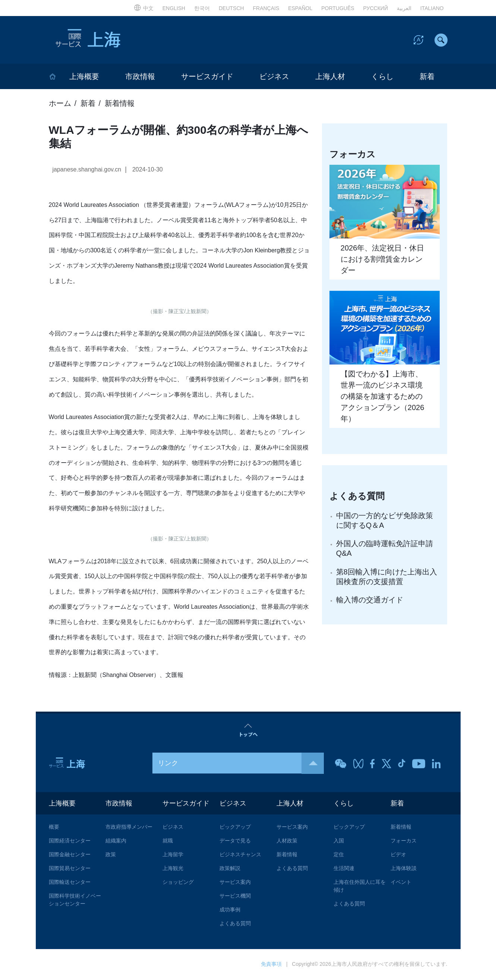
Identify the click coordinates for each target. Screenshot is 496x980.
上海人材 (330, 77)
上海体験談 (404, 869)
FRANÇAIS (266, 8)
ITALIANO (432, 8)
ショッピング (178, 883)
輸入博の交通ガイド (370, 601)
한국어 (202, 8)
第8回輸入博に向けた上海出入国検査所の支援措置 (387, 578)
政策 (111, 855)
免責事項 (271, 965)
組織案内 (116, 841)
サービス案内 (235, 883)
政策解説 (230, 869)
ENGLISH (174, 8)
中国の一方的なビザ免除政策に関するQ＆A (385, 521)
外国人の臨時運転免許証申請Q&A (385, 549)
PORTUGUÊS (338, 8)
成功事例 (230, 910)
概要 (54, 828)
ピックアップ (235, 828)
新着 (427, 77)
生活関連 (344, 869)
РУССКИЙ (376, 8)
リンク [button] (241, 764)
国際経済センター (70, 841)
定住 (339, 855)
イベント (401, 883)
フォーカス (404, 841)
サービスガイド (207, 77)
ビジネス (274, 77)
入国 (339, 841)
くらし (382, 77)
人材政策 (287, 841)
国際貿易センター (70, 869)
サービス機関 (235, 897)
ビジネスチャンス (240, 855)
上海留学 (173, 855)
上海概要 (84, 77)
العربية (404, 8)
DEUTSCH (231, 8)
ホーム (60, 104)
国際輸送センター (70, 883)
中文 (144, 8)
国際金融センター (70, 855)
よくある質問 (235, 924)
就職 (168, 841)
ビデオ (398, 855)
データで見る (235, 841)
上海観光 (173, 869)
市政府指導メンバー (129, 828)
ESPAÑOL (300, 8)
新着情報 (120, 104)
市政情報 (140, 77)
